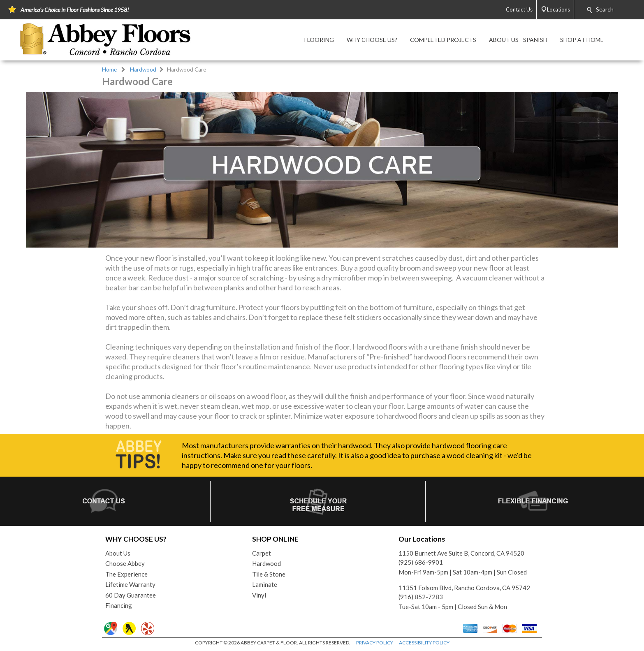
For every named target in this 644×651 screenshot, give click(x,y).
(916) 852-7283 (421, 597)
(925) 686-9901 (421, 562)
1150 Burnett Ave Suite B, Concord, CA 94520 (461, 553)
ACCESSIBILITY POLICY (424, 643)
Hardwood (143, 70)
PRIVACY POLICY (375, 643)
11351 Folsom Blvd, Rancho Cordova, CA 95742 (464, 588)
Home (109, 70)
